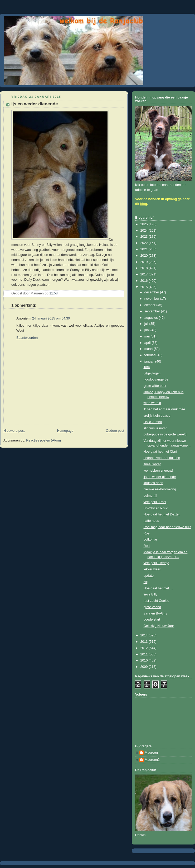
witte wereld (152, 403)
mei (148, 336)
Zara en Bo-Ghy (155, 613)
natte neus (151, 521)
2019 (145, 262)
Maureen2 (152, 760)
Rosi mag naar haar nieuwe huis (167, 527)
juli (147, 324)
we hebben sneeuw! (158, 471)
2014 (145, 635)
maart (149, 349)
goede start (152, 620)
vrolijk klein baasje (157, 416)
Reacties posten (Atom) (43, 440)
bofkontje (150, 539)
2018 (145, 268)
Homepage (65, 431)
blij (146, 582)
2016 (145, 281)
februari (150, 355)
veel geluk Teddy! (156, 563)
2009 (145, 667)
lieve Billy (151, 594)
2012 (145, 648)
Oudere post (115, 431)
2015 (145, 287)
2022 (145, 243)
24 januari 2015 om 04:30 (51, 318)
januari (150, 362)
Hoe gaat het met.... (158, 588)
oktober (150, 305)
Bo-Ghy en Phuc (156, 508)
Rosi (147, 533)
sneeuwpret (152, 464)
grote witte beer (155, 386)
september (153, 311)
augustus (152, 318)
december (152, 292)
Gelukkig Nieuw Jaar (159, 626)
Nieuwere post (14, 431)
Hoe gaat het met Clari (160, 452)
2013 (145, 642)
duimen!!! (150, 496)
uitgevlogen (152, 373)
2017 (145, 274)
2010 (145, 660)
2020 (145, 256)
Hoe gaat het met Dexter (162, 514)
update (149, 576)
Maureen (151, 753)
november (152, 299)
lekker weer (152, 569)
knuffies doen (153, 483)
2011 (145, 654)
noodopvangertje (156, 379)
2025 (145, 224)
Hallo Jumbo (153, 422)
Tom (147, 367)
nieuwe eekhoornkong (160, 489)
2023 (145, 237)
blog (144, 204)
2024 (145, 231)
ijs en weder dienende (160, 477)
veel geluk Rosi (155, 502)
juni (147, 330)
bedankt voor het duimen (162, 458)
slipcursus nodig (155, 428)
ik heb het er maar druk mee (164, 409)
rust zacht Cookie (156, 601)
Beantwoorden (27, 338)
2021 (145, 249)
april (148, 343)
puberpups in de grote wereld (165, 434)
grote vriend (152, 607)
